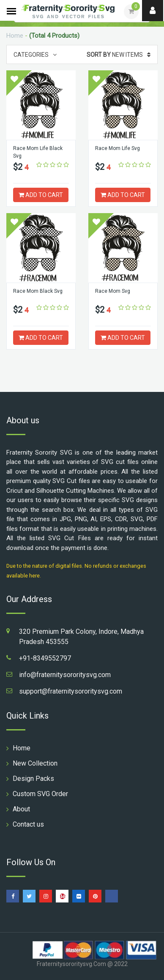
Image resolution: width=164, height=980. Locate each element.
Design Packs (33, 779)
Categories (35, 55)
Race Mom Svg (113, 291)
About (21, 809)
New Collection (35, 763)
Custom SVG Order (40, 794)
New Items (119, 55)
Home (15, 36)
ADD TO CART (41, 195)
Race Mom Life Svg (118, 148)
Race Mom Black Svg (38, 291)
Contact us (28, 824)
